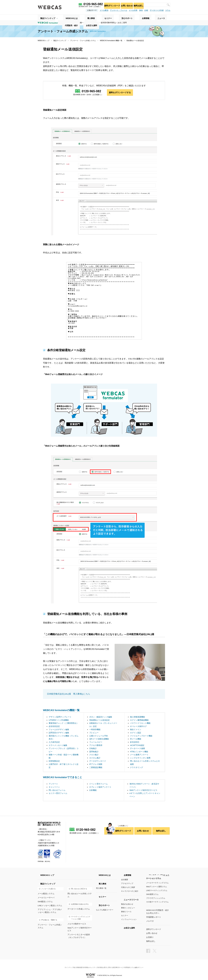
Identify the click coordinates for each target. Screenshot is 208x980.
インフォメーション (129, 920)
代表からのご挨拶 (128, 888)
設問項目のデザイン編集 (59, 733)
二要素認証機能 (96, 768)
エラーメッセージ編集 (58, 746)
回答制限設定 (54, 761)
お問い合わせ (124, 5)
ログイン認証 (136, 733)
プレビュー (94, 733)
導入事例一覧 (101, 888)
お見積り (150, 937)
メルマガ (150, 921)
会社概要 (125, 880)
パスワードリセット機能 (140, 723)
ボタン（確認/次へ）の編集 (101, 717)
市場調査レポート (153, 917)
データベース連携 (137, 749)
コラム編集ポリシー (142, 965)
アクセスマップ (127, 884)
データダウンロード (98, 761)
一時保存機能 (95, 730)
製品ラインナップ (45, 17)
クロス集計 (94, 755)
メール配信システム (45, 894)
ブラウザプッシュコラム (156, 898)
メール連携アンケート (139, 755)
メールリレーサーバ (45, 898)
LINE (146, 10)
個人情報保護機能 (137, 717)
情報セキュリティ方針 (91, 965)
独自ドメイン (136, 730)
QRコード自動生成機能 (99, 739)
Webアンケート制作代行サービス (143, 790)
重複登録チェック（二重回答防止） (64, 723)
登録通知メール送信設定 (99, 720)
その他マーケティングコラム (157, 902)
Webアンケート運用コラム (157, 887)
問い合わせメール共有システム (80, 894)
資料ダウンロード (108, 5)
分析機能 (93, 790)
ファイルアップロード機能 (141, 736)
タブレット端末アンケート (100, 787)
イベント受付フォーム (98, 784)
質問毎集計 (94, 752)
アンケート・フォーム (119, 10)
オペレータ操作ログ (138, 727)
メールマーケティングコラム (157, 883)
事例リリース (126, 912)
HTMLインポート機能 (139, 752)
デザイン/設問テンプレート (60, 717)
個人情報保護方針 (76, 965)
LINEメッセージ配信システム (49, 905)
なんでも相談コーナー (105, 910)
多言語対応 (135, 742)
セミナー (125, 916)
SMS (141, 10)
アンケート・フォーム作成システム (83, 41)
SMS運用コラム (152, 895)
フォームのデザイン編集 (59, 730)
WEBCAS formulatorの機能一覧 (111, 41)
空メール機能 (136, 739)
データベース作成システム (78, 906)
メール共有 (133, 10)
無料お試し (138, 5)
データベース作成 (157, 10)
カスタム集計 (95, 758)
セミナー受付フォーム (58, 793)
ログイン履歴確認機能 (139, 720)
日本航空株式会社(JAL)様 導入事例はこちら (67, 694)
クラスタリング (136, 768)
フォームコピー (96, 742)
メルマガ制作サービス (76, 921)
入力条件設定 (54, 742)
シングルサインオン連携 (140, 758)
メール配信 (104, 10)
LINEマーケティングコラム (157, 891)
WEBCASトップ (44, 41)
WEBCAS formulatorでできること (63, 778)
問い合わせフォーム (57, 790)
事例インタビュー (128, 908)
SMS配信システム (45, 901)
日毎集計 (93, 749)
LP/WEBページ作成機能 (59, 720)
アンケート (53, 784)
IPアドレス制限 (96, 764)
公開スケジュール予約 (99, 736)
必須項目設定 (54, 727)
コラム (168, 10)
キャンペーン (54, 787)
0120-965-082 (91, 91)
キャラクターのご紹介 (130, 891)
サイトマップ (64, 965)
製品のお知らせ (127, 904)
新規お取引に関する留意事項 (110, 965)
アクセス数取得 (96, 746)
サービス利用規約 (128, 965)
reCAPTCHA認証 (137, 746)
